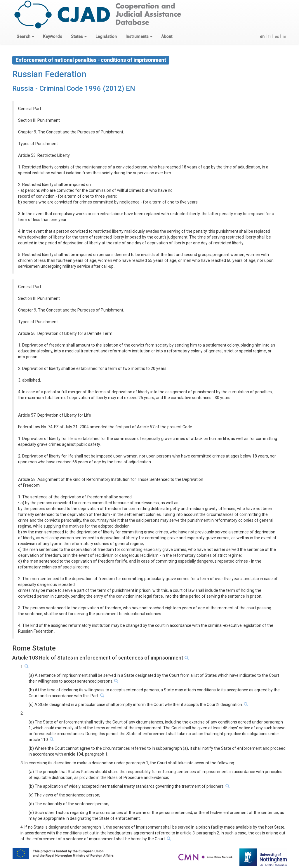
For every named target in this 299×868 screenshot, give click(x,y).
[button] (25, 36)
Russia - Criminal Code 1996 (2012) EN (74, 88)
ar (285, 36)
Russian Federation (49, 74)
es (277, 36)
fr (270, 36)
